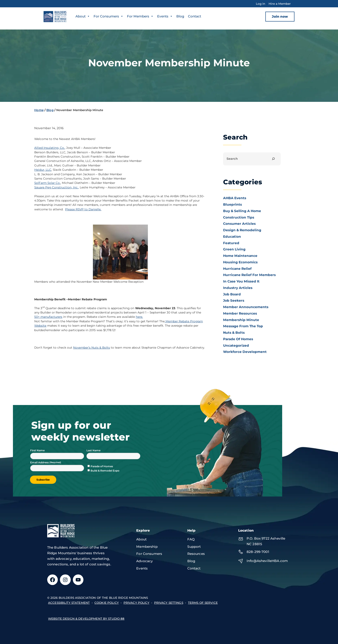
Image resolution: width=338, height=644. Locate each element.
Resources (196, 554)
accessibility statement (69, 603)
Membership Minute (241, 320)
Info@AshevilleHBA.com (267, 561)
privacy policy (136, 603)
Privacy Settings (169, 603)
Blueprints (232, 204)
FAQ (191, 539)
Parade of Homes (238, 339)
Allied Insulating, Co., (50, 148)
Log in (261, 4)
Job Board (232, 294)
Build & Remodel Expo (105, 471)
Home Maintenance (240, 256)
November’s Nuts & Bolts (92, 348)
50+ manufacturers (48, 317)
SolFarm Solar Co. (47, 183)
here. (139, 317)
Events (165, 16)
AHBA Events (235, 198)
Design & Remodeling (242, 230)
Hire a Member (280, 4)
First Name (37, 450)
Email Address (40, 462)
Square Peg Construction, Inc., (57, 187)
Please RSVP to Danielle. (83, 209)
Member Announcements (246, 307)
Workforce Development (245, 352)
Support (194, 547)
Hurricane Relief (237, 269)
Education (232, 237)
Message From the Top (243, 326)
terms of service (203, 603)
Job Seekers (234, 300)
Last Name (93, 450)
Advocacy (145, 561)
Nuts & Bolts (234, 333)
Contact (195, 16)
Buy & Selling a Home (242, 211)
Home (39, 110)
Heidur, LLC (43, 170)
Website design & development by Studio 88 (86, 619)
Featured (231, 243)
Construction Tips (239, 217)
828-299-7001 (258, 552)
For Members (140, 16)
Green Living (234, 249)
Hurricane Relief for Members (249, 275)
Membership (147, 547)
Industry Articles (238, 288)
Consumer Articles (239, 224)
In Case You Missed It (241, 281)
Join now (280, 16)
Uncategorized (236, 345)
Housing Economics (240, 262)
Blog (180, 16)
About (83, 16)
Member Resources (240, 313)
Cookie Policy (107, 603)
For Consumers (108, 16)
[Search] (273, 159)
